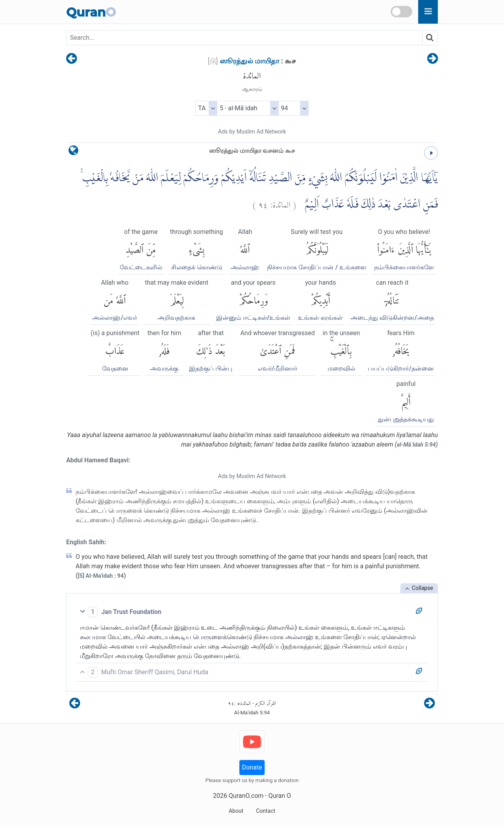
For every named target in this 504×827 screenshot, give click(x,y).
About (236, 811)
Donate (252, 767)
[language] (73, 152)
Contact (266, 811)
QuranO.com (246, 796)
